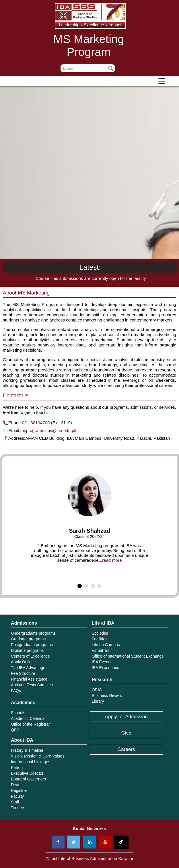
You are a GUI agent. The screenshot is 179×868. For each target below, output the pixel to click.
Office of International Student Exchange (128, 656)
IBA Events (102, 662)
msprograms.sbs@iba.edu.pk (48, 430)
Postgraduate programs (32, 645)
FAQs (16, 691)
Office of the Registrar (30, 724)
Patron (17, 768)
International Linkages (31, 762)
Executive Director (27, 773)
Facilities (100, 639)
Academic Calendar (28, 718)
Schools (18, 713)
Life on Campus (106, 645)
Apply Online (22, 662)
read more (112, 560)
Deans (17, 785)
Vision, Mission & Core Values (38, 756)
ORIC (97, 690)
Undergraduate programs (33, 633)
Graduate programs (28, 639)
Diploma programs (27, 650)
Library (98, 701)
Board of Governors (28, 779)
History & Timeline (27, 750)
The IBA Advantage (28, 668)
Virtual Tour (102, 650)
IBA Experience (106, 668)
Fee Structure (23, 673)
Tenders (18, 808)
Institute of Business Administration (90, 16)
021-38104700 (36, 423)
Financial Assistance (29, 679)
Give (126, 733)
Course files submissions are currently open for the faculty (91, 278)
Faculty (17, 796)
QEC (15, 730)
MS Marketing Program (89, 45)
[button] (80, 586)
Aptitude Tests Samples (32, 685)
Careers (126, 749)
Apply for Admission (126, 717)
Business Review (107, 695)
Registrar (19, 790)
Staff (15, 802)
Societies (100, 633)
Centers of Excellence (30, 656)
